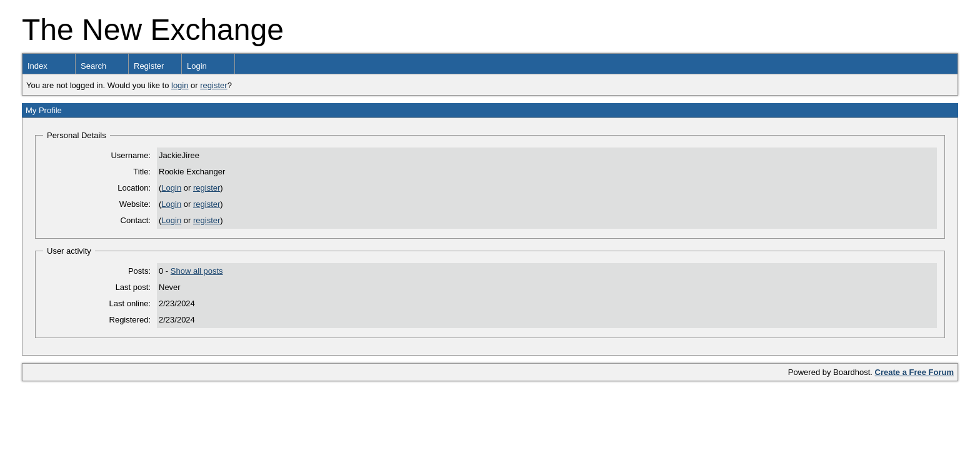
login (180, 85)
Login (197, 66)
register (213, 85)
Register (149, 66)
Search (93, 66)
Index (37, 66)
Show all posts (197, 271)
